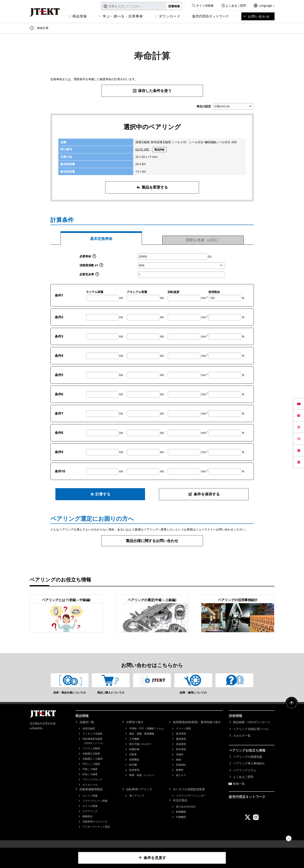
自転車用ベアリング (139, 795)
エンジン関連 (90, 802)
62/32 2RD (142, 149)
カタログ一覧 (242, 742)
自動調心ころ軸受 (93, 765)
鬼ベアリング (137, 802)
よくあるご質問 (236, 5)
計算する (100, 494)
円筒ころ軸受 (90, 775)
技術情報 (236, 722)
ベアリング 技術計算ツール (251, 735)
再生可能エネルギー (140, 750)
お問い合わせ (259, 16)
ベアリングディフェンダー (191, 802)
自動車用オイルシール (95, 828)
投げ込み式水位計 (186, 813)
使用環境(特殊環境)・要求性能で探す (197, 728)
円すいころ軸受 (91, 770)
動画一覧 (239, 790)
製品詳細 (159, 150)
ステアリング (90, 817)
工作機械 (134, 745)
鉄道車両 (134, 776)
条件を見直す (152, 858)
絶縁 (178, 766)
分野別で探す (135, 728)
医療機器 (134, 766)
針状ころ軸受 (90, 780)
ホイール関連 (90, 812)
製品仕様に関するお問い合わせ (152, 541)
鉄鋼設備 (134, 755)
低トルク (181, 781)
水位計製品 (180, 806)
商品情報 (80, 16)
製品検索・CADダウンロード (252, 728)
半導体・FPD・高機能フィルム (147, 735)
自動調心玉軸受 (91, 760)
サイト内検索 (205, 5)
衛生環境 (181, 755)
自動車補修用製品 (91, 795)
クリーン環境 (183, 735)
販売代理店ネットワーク (211, 16)
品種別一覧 (87, 728)
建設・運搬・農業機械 (142, 740)
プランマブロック (93, 786)
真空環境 (181, 740)
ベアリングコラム (245, 776)
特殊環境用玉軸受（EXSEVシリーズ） (94, 747)
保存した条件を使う (152, 91)
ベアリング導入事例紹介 (249, 769)
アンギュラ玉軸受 (93, 740)
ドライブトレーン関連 (95, 807)
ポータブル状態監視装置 (189, 795)
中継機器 (181, 823)
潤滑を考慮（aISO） (203, 240)
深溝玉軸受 (89, 735)
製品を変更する (152, 187)
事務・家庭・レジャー (142, 781)
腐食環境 (181, 745)
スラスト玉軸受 (91, 755)
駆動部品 (88, 823)
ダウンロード (170, 16)
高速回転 (181, 771)
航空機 (133, 771)
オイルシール (90, 791)
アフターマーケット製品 (96, 833)
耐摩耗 (180, 776)
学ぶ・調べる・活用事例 (123, 16)
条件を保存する (204, 494)
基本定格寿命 (101, 238)
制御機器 (181, 818)
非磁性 (180, 761)
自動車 (133, 761)
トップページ (32, 28)
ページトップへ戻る (292, 709)
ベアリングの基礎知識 (248, 763)
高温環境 (181, 750)
